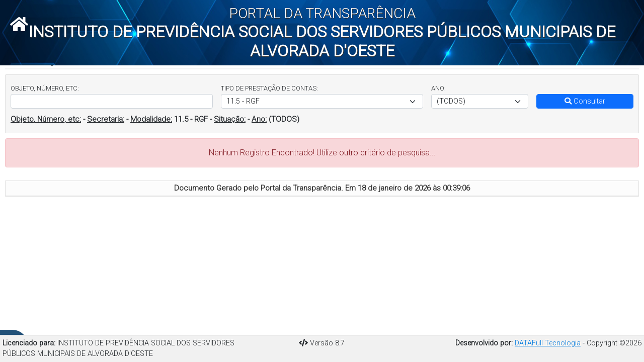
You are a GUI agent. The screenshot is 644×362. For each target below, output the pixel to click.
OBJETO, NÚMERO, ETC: (45, 88)
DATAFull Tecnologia (548, 343)
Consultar (585, 101)
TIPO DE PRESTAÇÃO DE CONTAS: (269, 88)
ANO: (438, 88)
